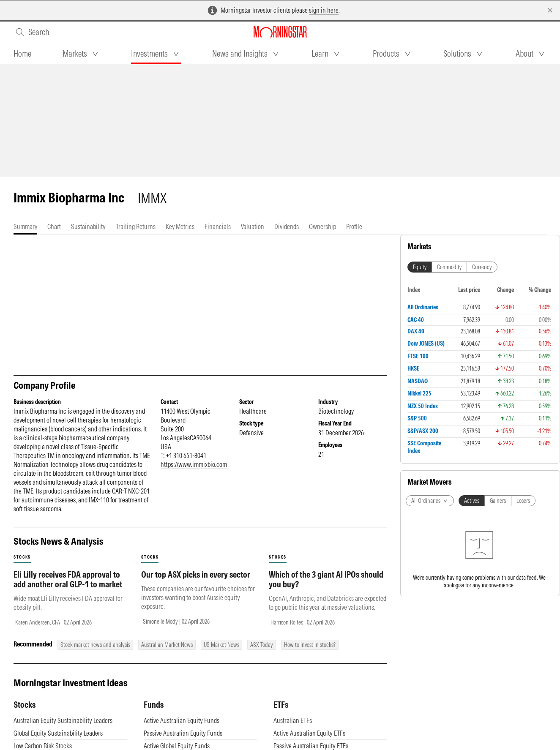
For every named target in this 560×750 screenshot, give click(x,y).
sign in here (324, 10)
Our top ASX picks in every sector (196, 574)
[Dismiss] (550, 10)
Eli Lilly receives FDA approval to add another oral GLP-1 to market (68, 579)
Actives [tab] (472, 501)
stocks (22, 557)
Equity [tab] (420, 267)
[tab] (22, 54)
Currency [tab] (482, 267)
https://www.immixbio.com (194, 464)
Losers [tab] (523, 501)
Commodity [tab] (449, 267)
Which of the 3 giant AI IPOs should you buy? (326, 579)
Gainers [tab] (498, 501)
